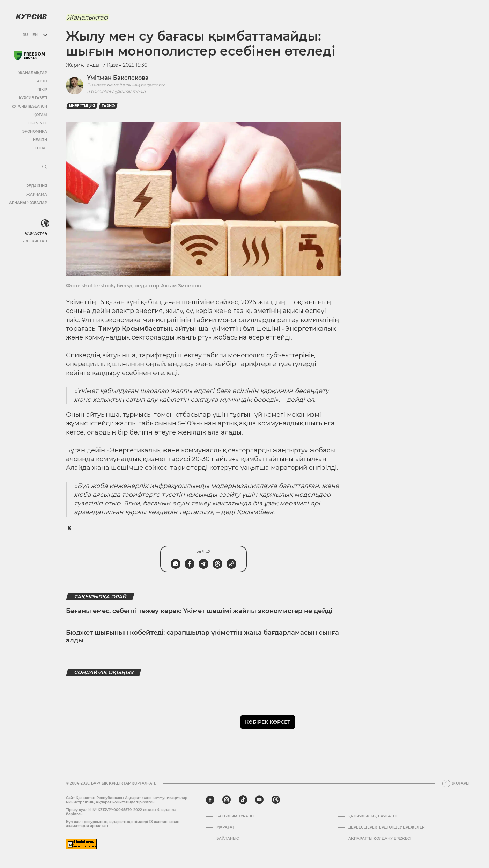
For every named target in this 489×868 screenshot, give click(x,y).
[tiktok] (243, 800)
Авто (42, 81)
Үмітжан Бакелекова (118, 78)
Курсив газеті (33, 98)
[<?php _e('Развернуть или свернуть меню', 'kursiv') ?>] (45, 224)
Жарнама (37, 194)
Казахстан (36, 234)
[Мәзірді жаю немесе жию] (45, 167)
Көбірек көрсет (268, 722)
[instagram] (227, 800)
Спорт (41, 148)
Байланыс (228, 839)
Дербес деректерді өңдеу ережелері (387, 827)
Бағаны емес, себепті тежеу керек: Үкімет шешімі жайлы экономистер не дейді (199, 611)
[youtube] (259, 800)
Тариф (108, 106)
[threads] (276, 800)
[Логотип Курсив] (31, 16)
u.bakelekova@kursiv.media (116, 91)
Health (40, 140)
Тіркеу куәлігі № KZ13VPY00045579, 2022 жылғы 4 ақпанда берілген (121, 812)
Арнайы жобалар (28, 203)
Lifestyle (38, 123)
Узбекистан (35, 241)
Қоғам (40, 115)
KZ (45, 35)
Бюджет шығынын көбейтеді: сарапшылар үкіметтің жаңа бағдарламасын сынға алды (202, 636)
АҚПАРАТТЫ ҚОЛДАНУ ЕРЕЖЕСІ (380, 839)
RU (25, 35)
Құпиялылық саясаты (372, 816)
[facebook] (210, 800)
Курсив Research (29, 106)
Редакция (37, 186)
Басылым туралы (235, 816)
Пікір (42, 90)
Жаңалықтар (33, 73)
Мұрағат (225, 827)
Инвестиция (82, 106)
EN (35, 35)
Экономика (35, 132)
